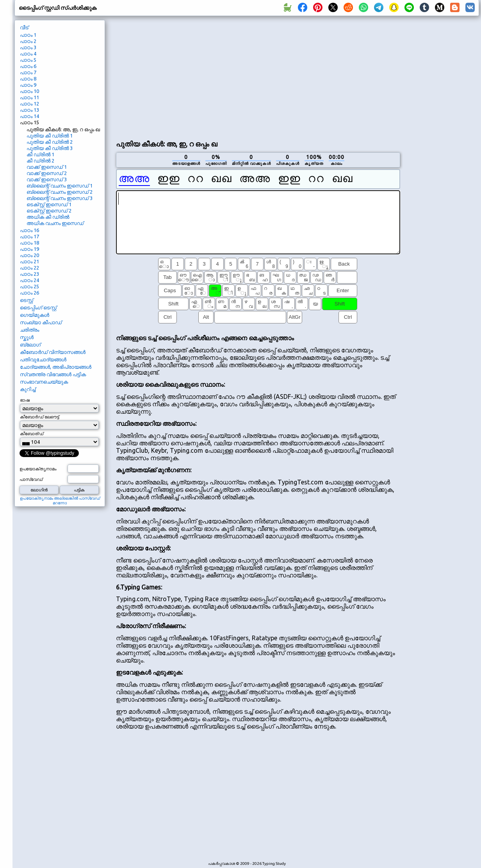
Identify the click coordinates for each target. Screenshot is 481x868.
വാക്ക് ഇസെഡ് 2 (47, 173)
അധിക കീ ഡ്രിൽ (48, 217)
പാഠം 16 (29, 230)
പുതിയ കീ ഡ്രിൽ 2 (50, 142)
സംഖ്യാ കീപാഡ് (41, 322)
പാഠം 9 (28, 85)
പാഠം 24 (29, 280)
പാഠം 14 (29, 116)
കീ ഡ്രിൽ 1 (40, 154)
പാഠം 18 (29, 243)
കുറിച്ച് (28, 389)
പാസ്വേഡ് (31, 479)
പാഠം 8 (28, 79)
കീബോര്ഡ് (32, 434)
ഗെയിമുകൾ (35, 315)
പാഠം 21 (29, 261)
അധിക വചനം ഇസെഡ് (55, 223)
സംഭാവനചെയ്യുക (44, 382)
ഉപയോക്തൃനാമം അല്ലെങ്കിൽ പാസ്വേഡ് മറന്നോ (60, 501)
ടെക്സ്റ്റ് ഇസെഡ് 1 (49, 204)
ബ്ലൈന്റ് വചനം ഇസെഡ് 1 (60, 186)
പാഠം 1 (28, 35)
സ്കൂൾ (27, 337)
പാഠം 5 (28, 60)
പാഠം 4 (28, 54)
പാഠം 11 (29, 97)
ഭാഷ (25, 400)
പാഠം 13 (29, 110)
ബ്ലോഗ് (30, 345)
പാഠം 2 (28, 41)
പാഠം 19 (29, 249)
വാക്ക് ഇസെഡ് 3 (47, 179)
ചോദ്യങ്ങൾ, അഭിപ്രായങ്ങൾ (56, 367)
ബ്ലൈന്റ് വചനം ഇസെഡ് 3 (60, 198)
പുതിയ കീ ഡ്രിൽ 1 (50, 136)
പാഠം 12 (29, 104)
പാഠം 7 (28, 72)
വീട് (24, 27)
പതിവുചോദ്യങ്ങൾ (43, 359)
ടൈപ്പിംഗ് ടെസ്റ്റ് (38, 307)
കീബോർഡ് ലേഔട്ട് (39, 417)
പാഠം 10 (29, 91)
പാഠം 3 (28, 47)
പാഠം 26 (29, 293)
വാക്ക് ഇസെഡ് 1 (47, 167)
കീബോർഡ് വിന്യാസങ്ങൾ (53, 352)
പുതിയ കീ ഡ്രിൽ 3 (50, 148)
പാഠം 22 (29, 268)
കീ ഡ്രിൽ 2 (40, 161)
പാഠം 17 (29, 236)
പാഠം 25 (29, 286)
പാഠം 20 (29, 255)
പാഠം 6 (28, 66)
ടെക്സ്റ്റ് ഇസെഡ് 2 (49, 211)
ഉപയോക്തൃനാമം (38, 469)
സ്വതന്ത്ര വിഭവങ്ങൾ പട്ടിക (53, 374)
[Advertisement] (258, 77)
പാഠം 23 (29, 274)
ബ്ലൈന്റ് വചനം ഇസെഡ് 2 (60, 192)
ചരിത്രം (29, 330)
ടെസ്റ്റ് (27, 300)
